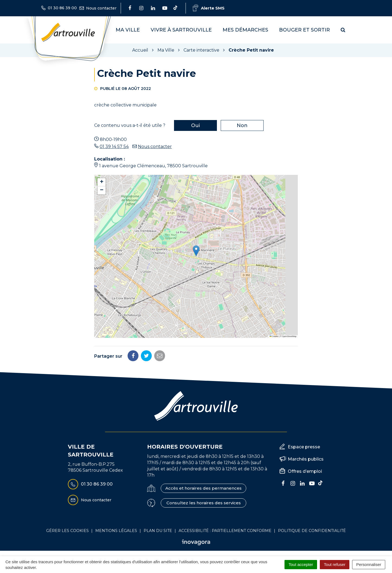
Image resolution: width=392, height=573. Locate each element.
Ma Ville (128, 30)
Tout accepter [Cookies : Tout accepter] (301, 564)
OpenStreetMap (289, 336)
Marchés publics (306, 459)
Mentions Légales (116, 531)
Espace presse (304, 447)
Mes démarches (245, 30)
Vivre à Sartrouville (181, 30)
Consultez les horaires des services (204, 503)
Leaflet (274, 336)
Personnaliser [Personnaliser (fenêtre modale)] (369, 564)
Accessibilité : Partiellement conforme (225, 531)
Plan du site (158, 531)
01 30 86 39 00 (90, 484)
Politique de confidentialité (312, 531)
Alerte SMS (209, 8)
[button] (196, 251)
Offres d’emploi (305, 471)
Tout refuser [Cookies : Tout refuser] (335, 564)
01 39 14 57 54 (114, 147)
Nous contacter (155, 147)
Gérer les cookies (67, 531)
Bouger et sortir (304, 30)
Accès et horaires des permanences (203, 488)
